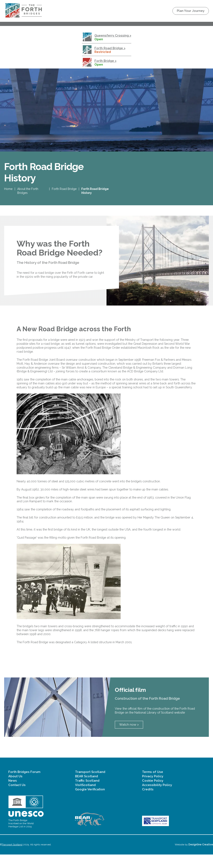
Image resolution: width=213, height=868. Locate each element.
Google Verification (90, 803)
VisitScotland (85, 798)
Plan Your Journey (191, 11)
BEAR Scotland (87, 790)
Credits (148, 803)
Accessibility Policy (157, 798)
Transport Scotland (90, 785)
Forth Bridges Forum (24, 785)
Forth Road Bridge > (110, 48)
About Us (15, 790)
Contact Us (17, 798)
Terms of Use (153, 785)
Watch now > (129, 738)
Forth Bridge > (105, 61)
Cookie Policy (153, 794)
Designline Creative (201, 858)
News (13, 794)
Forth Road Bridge (64, 190)
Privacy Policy (153, 790)
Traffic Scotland (87, 794)
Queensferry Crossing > (113, 35)
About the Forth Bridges (28, 192)
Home (8, 190)
